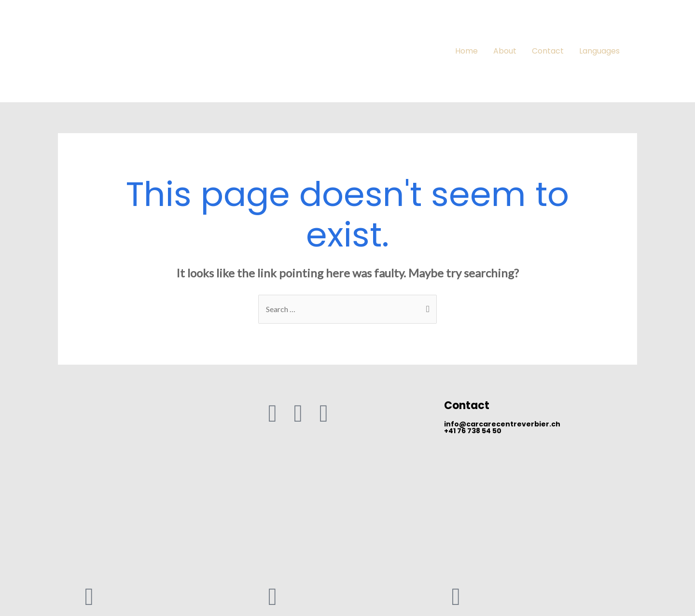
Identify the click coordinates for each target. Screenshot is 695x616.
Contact (548, 51)
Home (466, 51)
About (505, 51)
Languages (599, 51)
